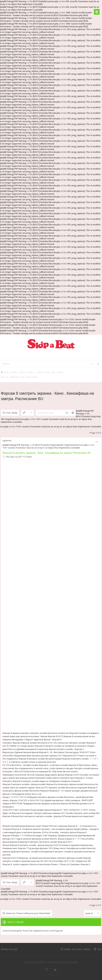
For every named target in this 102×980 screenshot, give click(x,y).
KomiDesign (72, 962)
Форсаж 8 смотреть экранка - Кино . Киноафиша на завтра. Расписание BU (47, 453)
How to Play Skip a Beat (50, 372)
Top (99, 949)
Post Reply (12, 413)
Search (67, 413)
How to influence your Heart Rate (19, 377)
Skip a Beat (10, 372)
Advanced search (73, 413)
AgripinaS (7, 441)
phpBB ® (41, 962)
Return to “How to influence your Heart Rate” (28, 913)
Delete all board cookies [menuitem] (77, 949)
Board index (27, 372)
